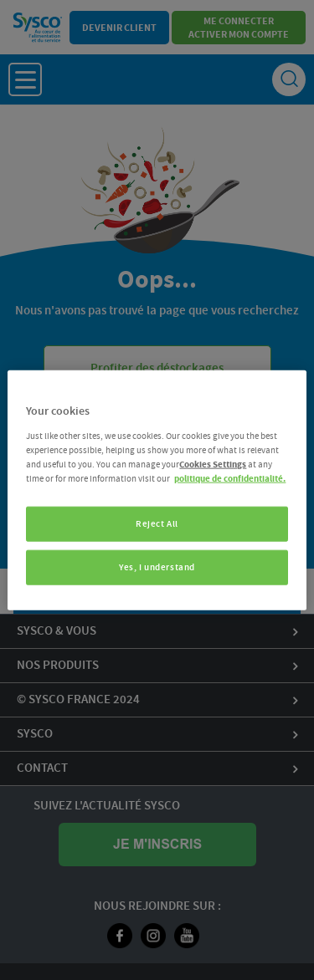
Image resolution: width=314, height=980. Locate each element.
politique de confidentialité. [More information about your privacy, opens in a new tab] (230, 478)
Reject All (157, 524)
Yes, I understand (157, 567)
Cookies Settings (213, 464)
